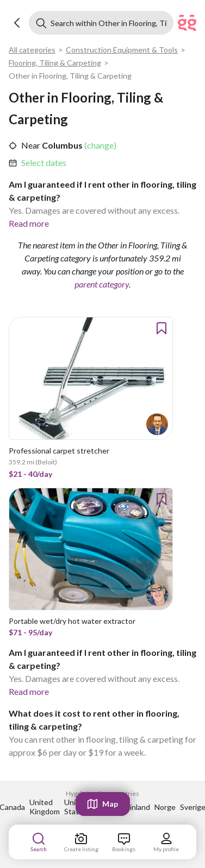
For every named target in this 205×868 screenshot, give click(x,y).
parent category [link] (102, 284)
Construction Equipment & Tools (122, 50)
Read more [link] (29, 223)
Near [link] (31, 145)
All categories (32, 50)
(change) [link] (100, 145)
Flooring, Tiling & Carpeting (55, 63)
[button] (17, 23)
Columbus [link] (61, 145)
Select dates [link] (44, 162)
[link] (44, 163)
